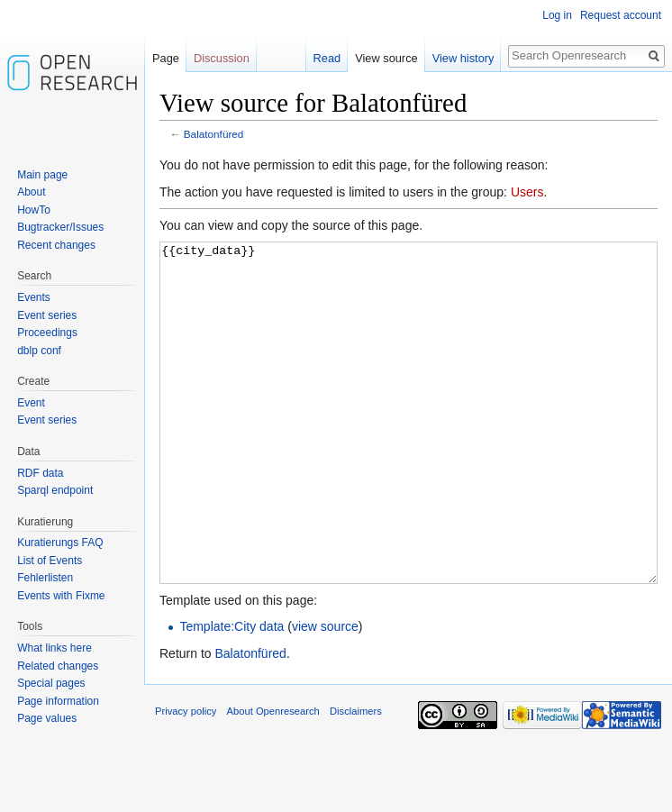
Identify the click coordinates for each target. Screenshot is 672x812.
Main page (42, 175)
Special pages (51, 683)
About (31, 192)
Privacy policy (186, 779)
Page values (47, 718)
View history (463, 58)
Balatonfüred (214, 134)
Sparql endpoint (55, 490)
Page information (58, 701)
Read (327, 58)
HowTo (34, 210)
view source (325, 694)
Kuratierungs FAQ (60, 543)
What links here (54, 648)
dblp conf (39, 351)
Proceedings (47, 333)
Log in (557, 15)
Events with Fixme (61, 596)
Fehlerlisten (45, 578)
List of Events (50, 561)
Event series (47, 315)
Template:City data (232, 694)
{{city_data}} (409, 447)
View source (386, 58)
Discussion (222, 58)
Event (31, 403)
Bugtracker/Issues (60, 227)
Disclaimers (356, 779)
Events (34, 297)
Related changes (58, 666)
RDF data (40, 473)
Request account (621, 15)
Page (166, 58)
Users (527, 192)
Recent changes (56, 245)
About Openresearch (273, 779)
